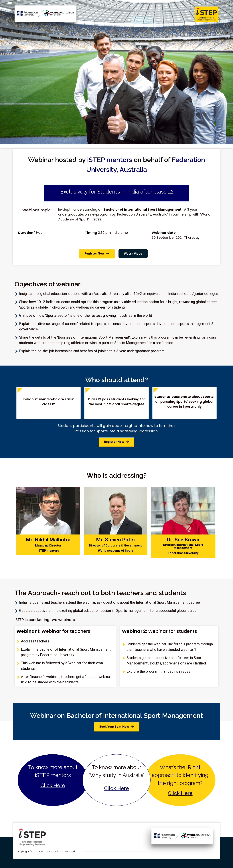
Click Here (53, 785)
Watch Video (133, 254)
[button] (97, 254)
